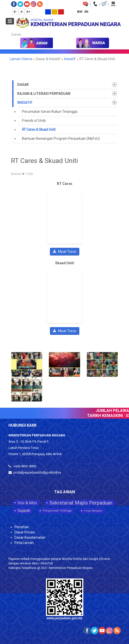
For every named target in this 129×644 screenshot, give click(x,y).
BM (80, 12)
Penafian (22, 527)
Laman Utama (21, 59)
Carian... (9, 30)
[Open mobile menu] (10, 21)
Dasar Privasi (25, 532)
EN (86, 12)
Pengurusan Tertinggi (57, 511)
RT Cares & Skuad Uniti (39, 129)
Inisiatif (70, 59)
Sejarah (24, 511)
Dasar (23, 85)
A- (15, 12)
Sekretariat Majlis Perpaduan (81, 503)
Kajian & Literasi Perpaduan (44, 94)
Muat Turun (65, 252)
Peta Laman (24, 543)
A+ (28, 12)
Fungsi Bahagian (93, 511)
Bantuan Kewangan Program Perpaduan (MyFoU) (61, 138)
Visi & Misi (27, 503)
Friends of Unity (34, 121)
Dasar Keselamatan (30, 537)
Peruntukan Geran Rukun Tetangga (50, 112)
